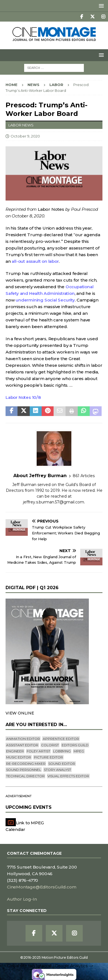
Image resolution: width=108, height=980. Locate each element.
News (33, 85)
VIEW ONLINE (20, 713)
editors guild (75, 745)
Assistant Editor (22, 745)
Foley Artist (38, 751)
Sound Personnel (24, 770)
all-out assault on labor (35, 261)
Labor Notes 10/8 (23, 397)
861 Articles (84, 476)
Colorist (50, 745)
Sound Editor (62, 764)
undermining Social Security (45, 300)
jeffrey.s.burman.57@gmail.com (54, 502)
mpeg (79, 751)
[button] (100, 6)
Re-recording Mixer (26, 764)
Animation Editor (23, 739)
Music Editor (19, 757)
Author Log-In (22, 899)
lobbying (62, 751)
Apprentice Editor (61, 739)
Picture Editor (48, 757)
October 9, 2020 (25, 136)
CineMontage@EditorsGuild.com (42, 887)
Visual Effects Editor (68, 776)
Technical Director (25, 776)
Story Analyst (57, 770)
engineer (15, 751)
